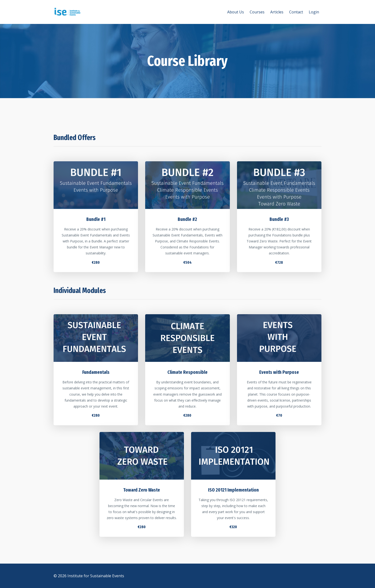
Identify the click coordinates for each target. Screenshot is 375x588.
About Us (236, 12)
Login (314, 12)
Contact (296, 12)
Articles (277, 12)
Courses (257, 12)
